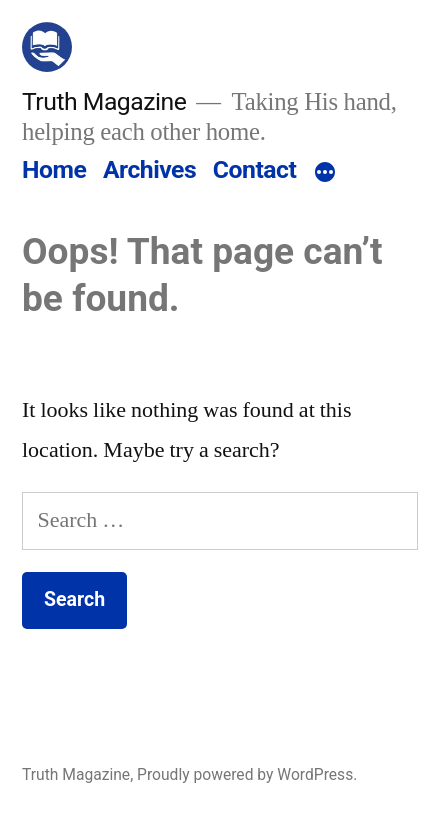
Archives (149, 169)
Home (54, 169)
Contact (254, 169)
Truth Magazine (104, 101)
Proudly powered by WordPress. (247, 774)
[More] (325, 174)
